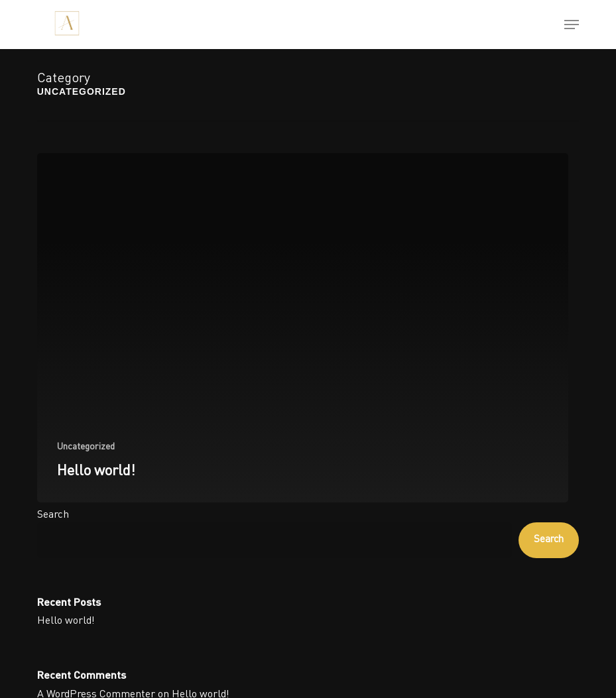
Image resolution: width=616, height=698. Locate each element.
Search (53, 515)
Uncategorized (86, 447)
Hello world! (66, 621)
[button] (572, 25)
